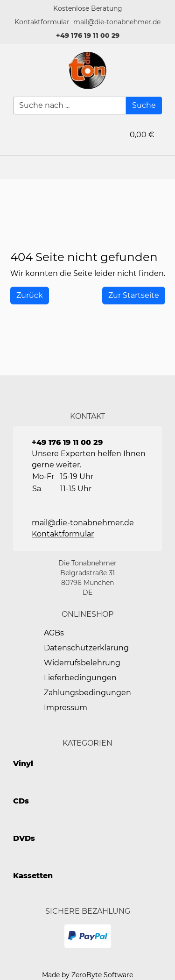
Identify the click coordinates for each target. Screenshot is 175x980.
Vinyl (23, 764)
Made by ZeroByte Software (87, 975)
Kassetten (33, 876)
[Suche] (144, 106)
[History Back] (30, 296)
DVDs (24, 838)
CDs (21, 801)
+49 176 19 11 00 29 (88, 35)
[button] (42, 22)
